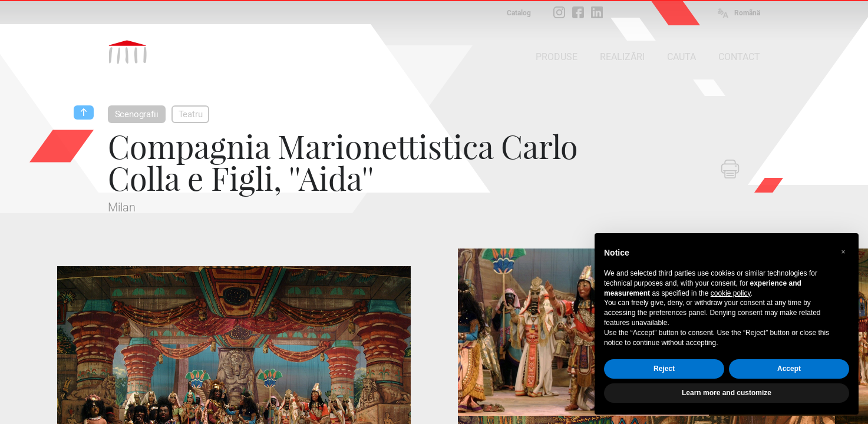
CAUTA (681, 57)
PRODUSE (557, 57)
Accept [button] (789, 369)
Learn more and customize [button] (727, 393)
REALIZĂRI (622, 57)
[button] (843, 252)
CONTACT (739, 57)
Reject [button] (664, 369)
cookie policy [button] (731, 293)
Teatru (191, 114)
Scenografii (137, 114)
